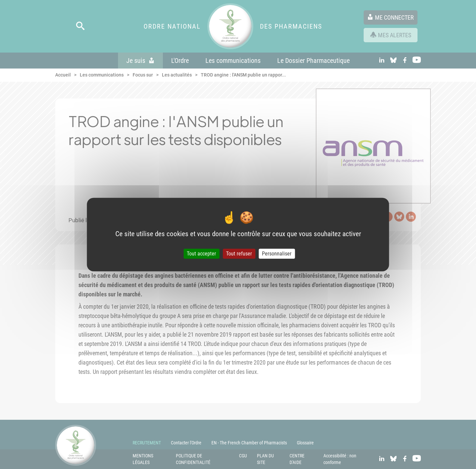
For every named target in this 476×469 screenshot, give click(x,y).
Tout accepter (201, 254)
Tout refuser (239, 254)
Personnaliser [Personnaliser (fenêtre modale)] (277, 254)
